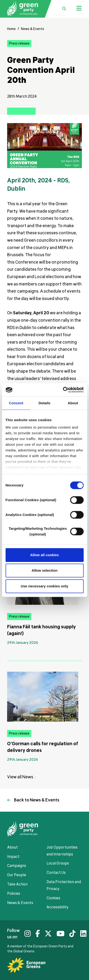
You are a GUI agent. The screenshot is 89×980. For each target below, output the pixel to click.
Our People (17, 875)
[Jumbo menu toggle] (79, 9)
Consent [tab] (16, 403)
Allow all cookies (44, 555)
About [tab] (73, 403)
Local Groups (58, 863)
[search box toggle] (64, 9)
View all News (20, 777)
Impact (13, 857)
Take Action (17, 884)
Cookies (53, 898)
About (12, 847)
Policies (14, 894)
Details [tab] (45, 403)
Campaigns (17, 866)
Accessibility (57, 907)
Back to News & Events (37, 800)
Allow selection (44, 570)
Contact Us (56, 873)
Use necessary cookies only (44, 586)
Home (11, 29)
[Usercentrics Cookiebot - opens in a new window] (63, 390)
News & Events (33, 29)
